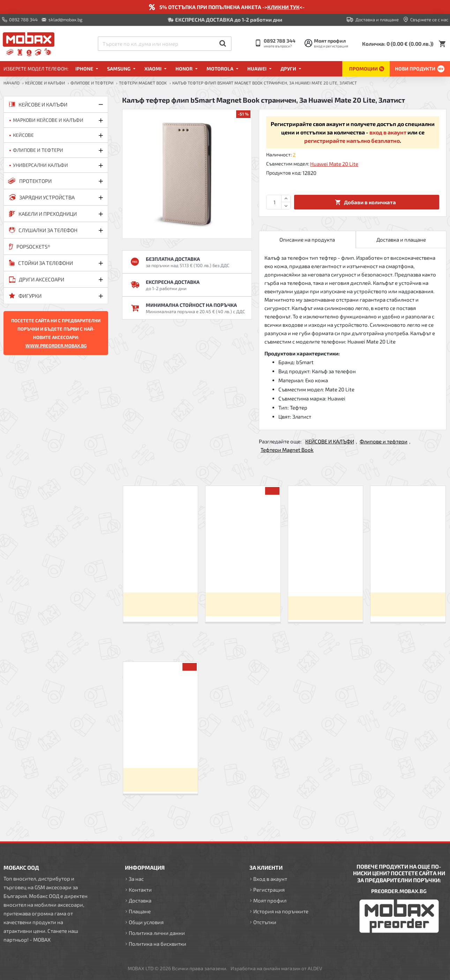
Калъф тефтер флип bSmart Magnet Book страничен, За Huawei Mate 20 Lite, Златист (160, 751)
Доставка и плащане (401, 240)
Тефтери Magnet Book (143, 83)
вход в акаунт (388, 132)
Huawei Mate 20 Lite (334, 164)
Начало (12, 83)
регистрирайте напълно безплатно (352, 141)
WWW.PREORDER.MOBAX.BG (56, 346)
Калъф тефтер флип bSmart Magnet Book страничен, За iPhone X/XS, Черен (408, 575)
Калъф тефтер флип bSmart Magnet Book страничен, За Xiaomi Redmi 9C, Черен (161, 575)
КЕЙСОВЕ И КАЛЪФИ (45, 83)
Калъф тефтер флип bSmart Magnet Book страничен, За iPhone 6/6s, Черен (243, 575)
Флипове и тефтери (92, 83)
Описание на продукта (307, 240)
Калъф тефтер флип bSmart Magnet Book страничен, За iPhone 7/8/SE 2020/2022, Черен (326, 577)
